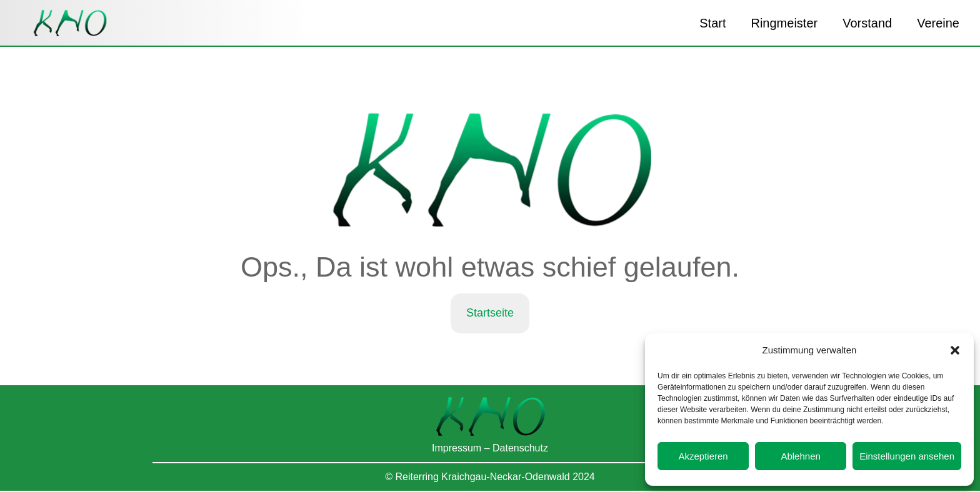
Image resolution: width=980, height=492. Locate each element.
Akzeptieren (703, 456)
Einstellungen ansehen (907, 456)
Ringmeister (784, 23)
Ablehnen (800, 456)
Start (712, 23)
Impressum (457, 450)
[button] (955, 350)
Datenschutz (520, 450)
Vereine (938, 23)
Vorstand (867, 23)
